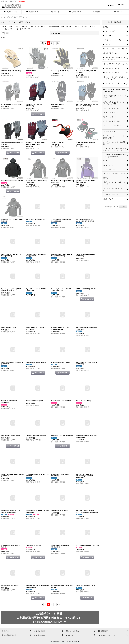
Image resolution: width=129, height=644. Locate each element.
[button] (11, 12)
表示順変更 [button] (56, 33)
